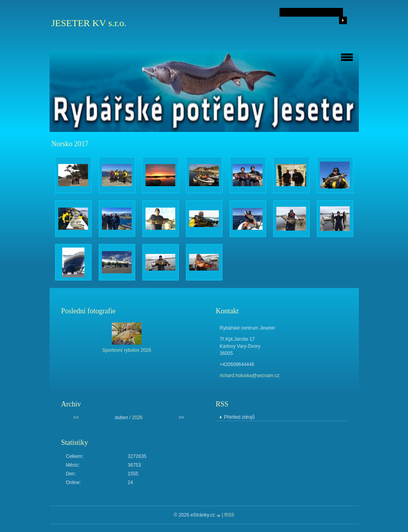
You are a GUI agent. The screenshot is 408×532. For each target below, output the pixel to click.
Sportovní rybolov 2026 (127, 350)
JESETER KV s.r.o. (89, 23)
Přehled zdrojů (239, 417)
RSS (229, 515)
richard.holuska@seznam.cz (250, 376)
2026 (137, 418)
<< (76, 418)
